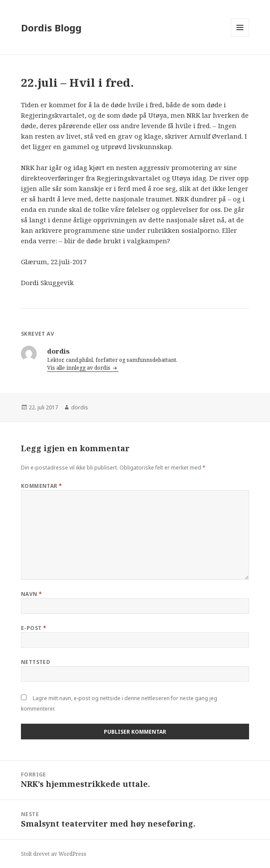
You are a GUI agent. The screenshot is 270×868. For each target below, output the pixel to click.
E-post (34, 628)
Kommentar (42, 486)
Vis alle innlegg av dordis (79, 368)
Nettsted (36, 662)
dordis (80, 407)
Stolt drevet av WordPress (54, 854)
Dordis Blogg (51, 27)
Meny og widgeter (240, 36)
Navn (32, 594)
